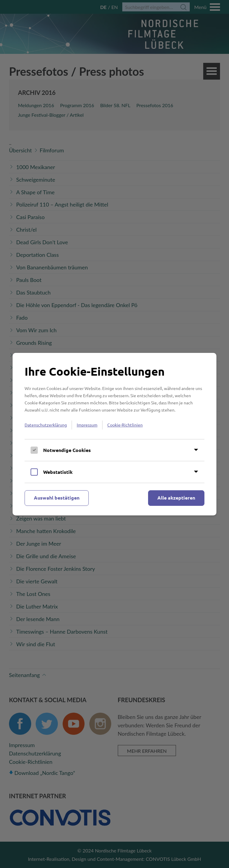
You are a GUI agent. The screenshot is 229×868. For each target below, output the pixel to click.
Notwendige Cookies (67, 450)
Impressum (87, 425)
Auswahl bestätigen (57, 498)
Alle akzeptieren (176, 498)
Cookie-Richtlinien (125, 425)
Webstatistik (58, 472)
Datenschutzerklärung (46, 425)
